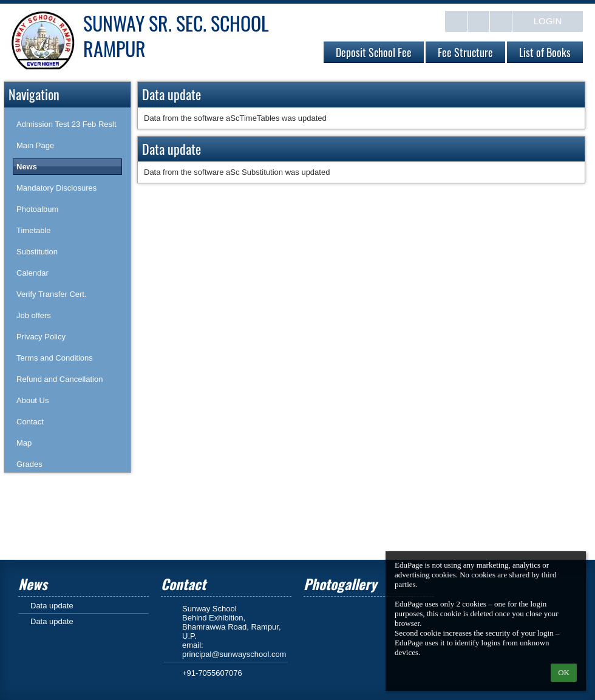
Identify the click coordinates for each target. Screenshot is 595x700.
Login (548, 21)
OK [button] (564, 672)
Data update (52, 606)
